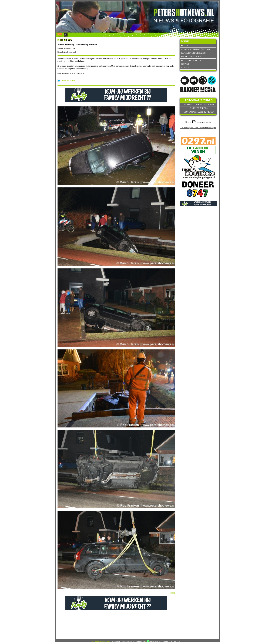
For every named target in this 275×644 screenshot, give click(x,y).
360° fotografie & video (199, 112)
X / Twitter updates (193, 53)
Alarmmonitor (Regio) (195, 49)
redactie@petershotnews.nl (133, 642)
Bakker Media (199, 108)
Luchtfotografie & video (199, 104)
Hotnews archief (192, 60)
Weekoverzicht (191, 57)
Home (184, 45)
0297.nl (185, 64)
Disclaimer (115, 642)
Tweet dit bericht (68, 81)
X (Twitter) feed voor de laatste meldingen (198, 127)
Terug (173, 593)
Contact (186, 68)
